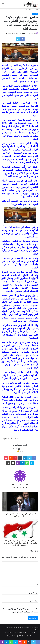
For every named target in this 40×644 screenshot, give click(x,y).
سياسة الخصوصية (10, 632)
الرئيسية (35, 10)
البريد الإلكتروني (34, 593)
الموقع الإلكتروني (33, 601)
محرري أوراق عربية (31, 33)
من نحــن (26, 632)
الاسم (37, 585)
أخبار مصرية (27, 10)
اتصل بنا (19, 632)
